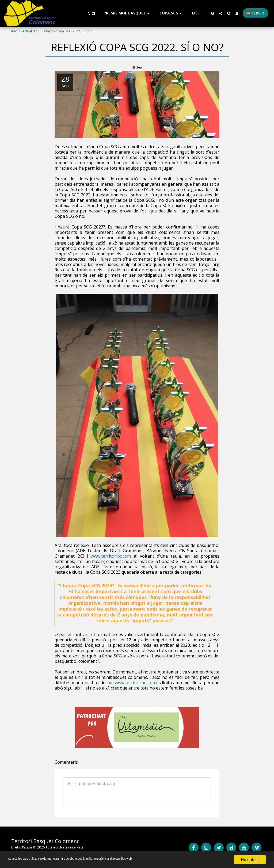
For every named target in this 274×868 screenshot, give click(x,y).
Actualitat (29, 31)
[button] (127, 13)
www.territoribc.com (111, 556)
